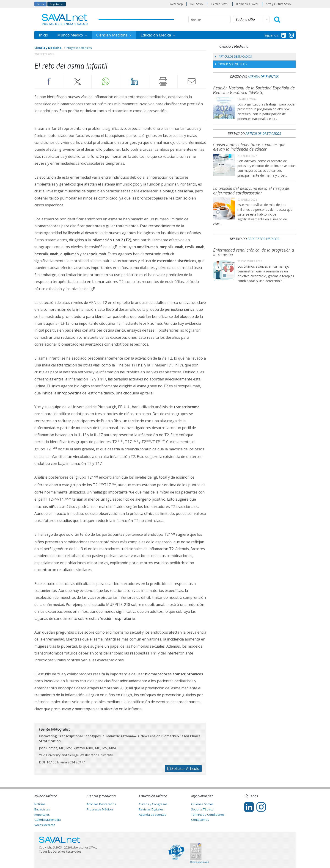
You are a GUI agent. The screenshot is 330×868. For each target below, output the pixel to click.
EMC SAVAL (197, 4)
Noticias (40, 804)
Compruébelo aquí (199, 862)
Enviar (192, 81)
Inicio (44, 35)
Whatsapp (106, 81)
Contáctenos (200, 820)
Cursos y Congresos (153, 804)
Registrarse (57, 4)
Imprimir (163, 81)
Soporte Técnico (202, 809)
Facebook (49, 81)
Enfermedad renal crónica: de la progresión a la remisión (254, 252)
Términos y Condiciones (208, 815)
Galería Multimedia (48, 820)
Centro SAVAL (220, 4)
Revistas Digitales (151, 809)
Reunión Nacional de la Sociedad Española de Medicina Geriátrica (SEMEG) (254, 90)
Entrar (40, 4)
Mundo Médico (71, 35)
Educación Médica (156, 35)
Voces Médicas (45, 825)
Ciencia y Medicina (112, 35)
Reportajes (42, 815)
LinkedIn (135, 81)
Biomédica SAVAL (247, 4)
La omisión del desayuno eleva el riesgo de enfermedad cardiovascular (251, 191)
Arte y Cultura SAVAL (279, 4)
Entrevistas (42, 809)
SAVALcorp (176, 4)
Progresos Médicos (79, 48)
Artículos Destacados (234, 57)
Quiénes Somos (202, 804)
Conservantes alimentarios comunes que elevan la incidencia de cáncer (249, 147)
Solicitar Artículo (183, 768)
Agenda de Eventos (263, 77)
